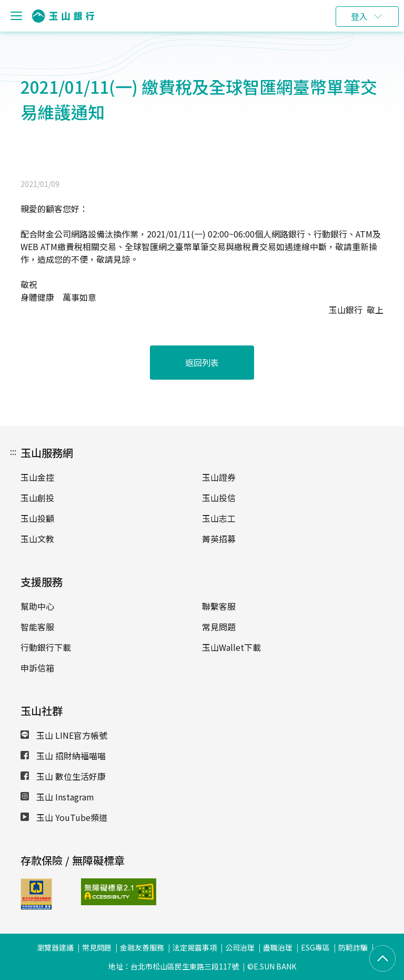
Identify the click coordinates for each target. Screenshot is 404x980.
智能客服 (37, 627)
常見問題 (219, 627)
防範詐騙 (353, 947)
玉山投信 (219, 498)
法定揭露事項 (195, 947)
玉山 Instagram (57, 797)
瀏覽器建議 (55, 947)
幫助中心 (37, 606)
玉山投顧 (37, 518)
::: (13, 451)
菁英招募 (219, 539)
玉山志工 (219, 518)
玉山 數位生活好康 (63, 776)
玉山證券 (219, 477)
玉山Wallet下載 (231, 647)
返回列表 (202, 362)
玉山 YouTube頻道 (64, 817)
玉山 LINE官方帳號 (64, 735)
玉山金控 (37, 477)
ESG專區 (315, 947)
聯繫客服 (219, 606)
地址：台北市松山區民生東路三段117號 (174, 966)
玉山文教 (37, 539)
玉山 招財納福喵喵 (63, 756)
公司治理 (240, 947)
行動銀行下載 (46, 647)
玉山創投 (37, 498)
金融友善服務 (142, 947)
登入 (359, 16)
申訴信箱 (37, 668)
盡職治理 (278, 947)
